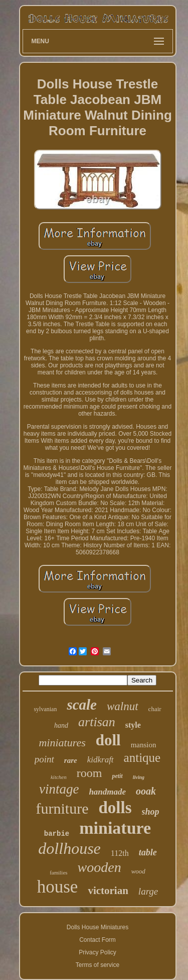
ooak (146, 791)
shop (151, 812)
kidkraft (101, 760)
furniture (62, 808)
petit (117, 776)
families (58, 872)
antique (142, 758)
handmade (107, 792)
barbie (57, 834)
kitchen (59, 777)
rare (71, 760)
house (58, 887)
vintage (59, 789)
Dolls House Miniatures (98, 927)
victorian (108, 891)
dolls (115, 808)
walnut (123, 706)
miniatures (62, 743)
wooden (100, 867)
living (139, 777)
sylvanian (45, 709)
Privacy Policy (98, 952)
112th (120, 853)
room (89, 773)
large (148, 891)
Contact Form (98, 940)
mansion (144, 745)
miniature (115, 828)
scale (82, 705)
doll (108, 740)
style (133, 725)
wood (138, 871)
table (148, 852)
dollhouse (69, 848)
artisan (97, 722)
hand (61, 725)
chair (155, 709)
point (44, 759)
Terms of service (98, 965)
